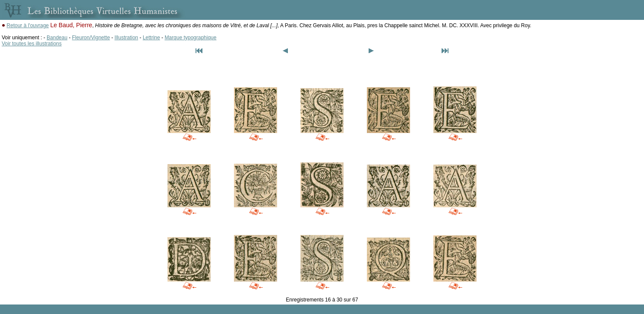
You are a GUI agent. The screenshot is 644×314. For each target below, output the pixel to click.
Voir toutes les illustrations (32, 44)
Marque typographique (190, 38)
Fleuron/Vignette (91, 38)
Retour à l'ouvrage (28, 25)
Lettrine (152, 38)
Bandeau (57, 38)
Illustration (126, 38)
